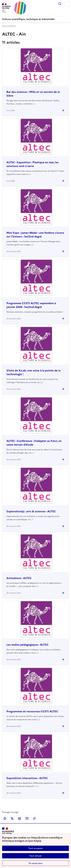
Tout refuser (35, 856)
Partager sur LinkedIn (20, 818)
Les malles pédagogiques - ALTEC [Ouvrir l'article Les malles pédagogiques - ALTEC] (28, 645)
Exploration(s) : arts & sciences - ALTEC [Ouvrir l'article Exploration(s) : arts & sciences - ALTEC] (31, 511)
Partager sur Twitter (12, 818)
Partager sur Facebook (5, 818)
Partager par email (27, 818)
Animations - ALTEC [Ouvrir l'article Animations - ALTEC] (19, 578)
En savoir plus (36, 863)
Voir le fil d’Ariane (9, 26)
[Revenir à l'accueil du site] (8, 834)
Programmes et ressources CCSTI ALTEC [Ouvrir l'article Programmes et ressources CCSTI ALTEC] (32, 711)
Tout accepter (35, 848)
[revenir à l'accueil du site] (35, 19)
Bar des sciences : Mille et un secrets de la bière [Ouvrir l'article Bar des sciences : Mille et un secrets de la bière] (33, 94)
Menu (67, 4)
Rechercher (60, 4)
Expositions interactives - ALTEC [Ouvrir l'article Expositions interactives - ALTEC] (27, 778)
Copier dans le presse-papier (34, 818)
